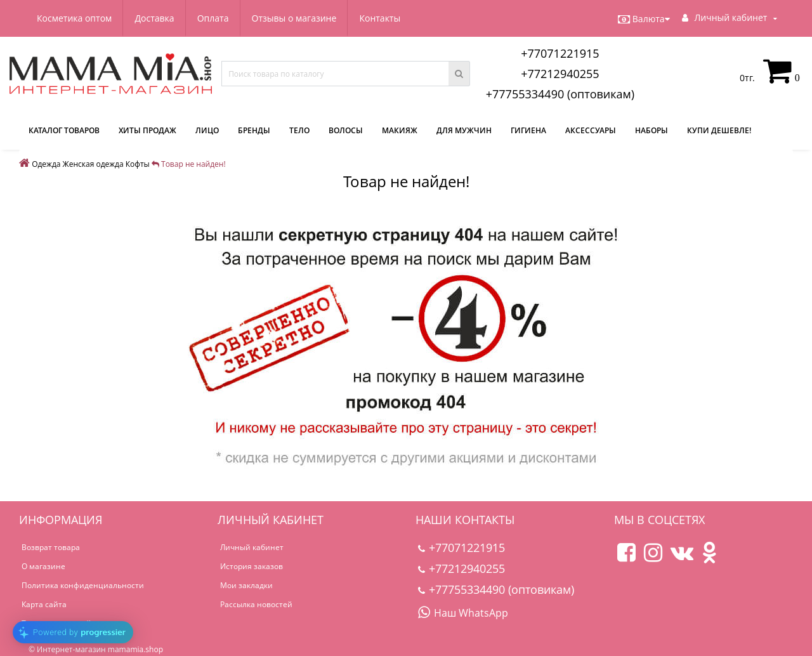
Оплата (213, 18)
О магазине (43, 566)
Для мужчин (464, 130)
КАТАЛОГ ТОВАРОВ (64, 130)
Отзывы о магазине (294, 18)
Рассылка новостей (256, 604)
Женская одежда (93, 164)
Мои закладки (246, 585)
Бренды (254, 130)
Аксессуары (591, 130)
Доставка (154, 18)
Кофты (138, 164)
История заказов (252, 566)
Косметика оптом (74, 18)
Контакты (380, 18)
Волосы (346, 130)
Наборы (652, 130)
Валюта (644, 19)
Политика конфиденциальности (83, 585)
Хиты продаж (147, 130)
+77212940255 (560, 74)
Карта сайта (44, 604)
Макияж (400, 130)
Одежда (46, 164)
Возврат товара (51, 547)
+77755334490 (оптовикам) (560, 94)
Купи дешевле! (719, 130)
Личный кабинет (252, 547)
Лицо (207, 130)
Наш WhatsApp (463, 613)
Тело (299, 130)
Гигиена (528, 130)
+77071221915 (560, 53)
